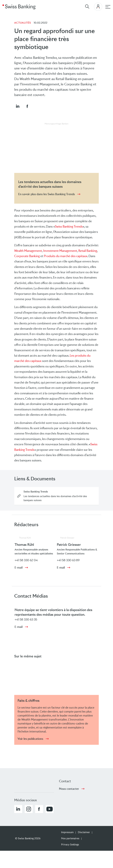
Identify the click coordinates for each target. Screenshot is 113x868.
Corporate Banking (27, 256)
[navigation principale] (108, 7)
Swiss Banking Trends (69, 226)
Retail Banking (88, 251)
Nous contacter (69, 789)
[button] (18, 106)
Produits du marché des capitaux (66, 256)
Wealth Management (28, 251)
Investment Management (60, 251)
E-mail (19, 568)
